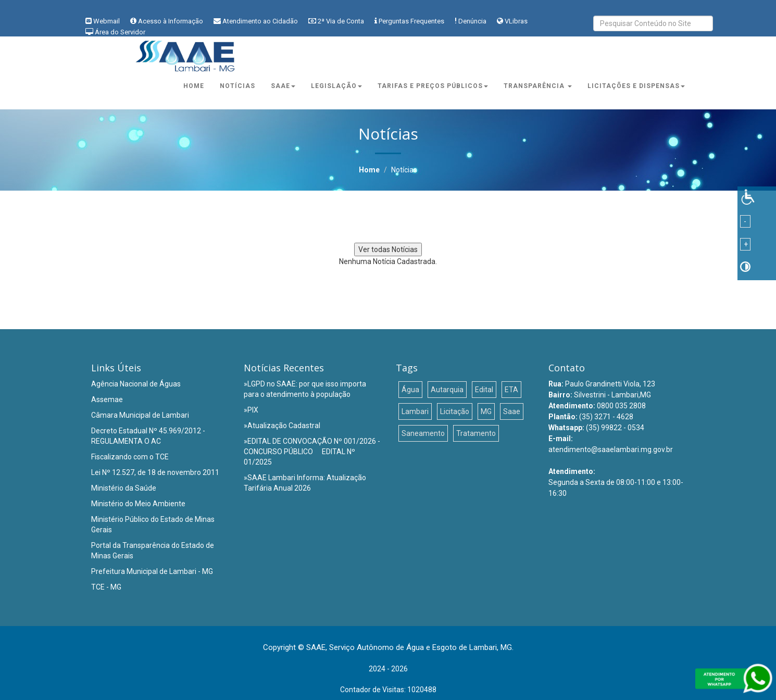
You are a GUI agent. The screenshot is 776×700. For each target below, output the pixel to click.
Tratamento (476, 433)
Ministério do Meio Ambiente (138, 504)
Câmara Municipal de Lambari (140, 415)
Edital (484, 390)
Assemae (107, 399)
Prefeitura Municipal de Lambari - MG (152, 571)
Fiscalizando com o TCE (130, 457)
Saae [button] (283, 86)
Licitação (455, 411)
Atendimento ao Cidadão (260, 21)
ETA (511, 390)
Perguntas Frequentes (411, 21)
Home (194, 86)
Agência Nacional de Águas (136, 384)
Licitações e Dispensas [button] (636, 86)
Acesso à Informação (171, 21)
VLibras (516, 21)
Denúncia (472, 21)
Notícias (237, 86)
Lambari (415, 411)
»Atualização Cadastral (282, 426)
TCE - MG (106, 587)
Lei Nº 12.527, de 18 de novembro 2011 (155, 472)
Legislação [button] (336, 86)
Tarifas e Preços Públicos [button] (433, 86)
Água (410, 390)
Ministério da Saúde (124, 488)
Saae (512, 411)
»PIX (251, 410)
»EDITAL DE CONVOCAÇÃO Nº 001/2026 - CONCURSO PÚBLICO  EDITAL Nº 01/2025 (312, 452)
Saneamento (423, 433)
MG (486, 411)
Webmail (107, 21)
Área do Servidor (120, 32)
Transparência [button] (538, 86)
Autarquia (447, 390)
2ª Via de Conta (341, 21)
